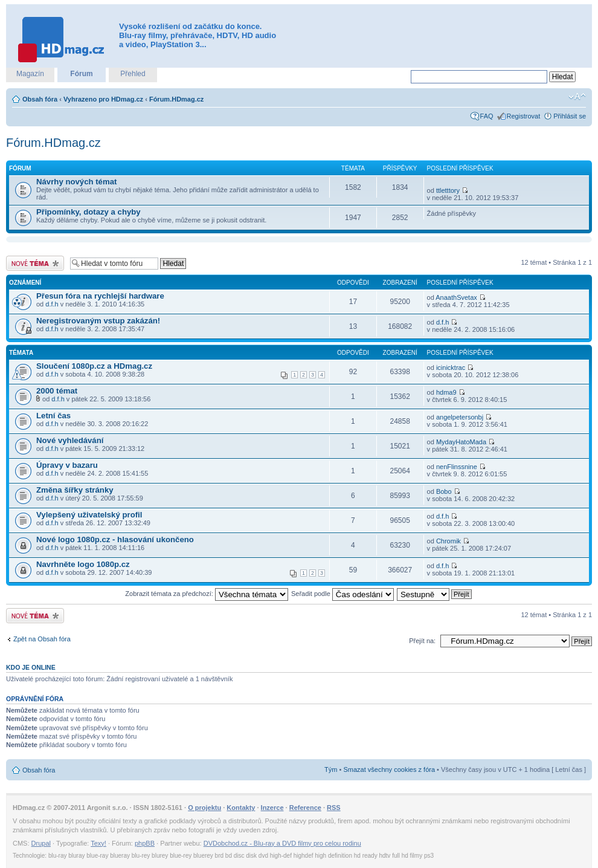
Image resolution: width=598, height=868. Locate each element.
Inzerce (272, 808)
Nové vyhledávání (70, 440)
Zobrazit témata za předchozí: (207, 594)
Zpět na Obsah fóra (42, 639)
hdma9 (446, 392)
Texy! (98, 843)
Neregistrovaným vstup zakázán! (98, 321)
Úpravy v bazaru (67, 465)
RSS (334, 808)
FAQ (487, 116)
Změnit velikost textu (577, 97)
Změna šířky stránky (75, 490)
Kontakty (241, 808)
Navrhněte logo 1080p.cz (83, 564)
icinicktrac (451, 368)
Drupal (41, 843)
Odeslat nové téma (35, 263)
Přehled (133, 74)
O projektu (204, 808)
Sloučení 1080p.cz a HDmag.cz (94, 366)
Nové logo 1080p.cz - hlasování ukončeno (115, 539)
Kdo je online (31, 667)
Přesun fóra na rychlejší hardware (100, 296)
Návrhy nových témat (76, 182)
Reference (305, 808)
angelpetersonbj (460, 417)
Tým (331, 769)
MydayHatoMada (461, 442)
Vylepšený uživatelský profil (89, 515)
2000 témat (57, 391)
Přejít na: (422, 641)
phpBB (145, 843)
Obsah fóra (40, 99)
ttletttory (448, 190)
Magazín (30, 74)
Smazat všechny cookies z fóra (389, 769)
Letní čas (53, 416)
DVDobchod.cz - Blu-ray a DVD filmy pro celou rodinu (282, 843)
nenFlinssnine (457, 467)
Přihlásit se (570, 116)
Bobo (444, 491)
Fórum (81, 74)
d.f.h (52, 304)
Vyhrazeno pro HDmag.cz (103, 99)
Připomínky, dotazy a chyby (88, 212)
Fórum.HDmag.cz (176, 99)
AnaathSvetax (456, 297)
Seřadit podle (342, 594)
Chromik (448, 541)
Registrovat (524, 116)
